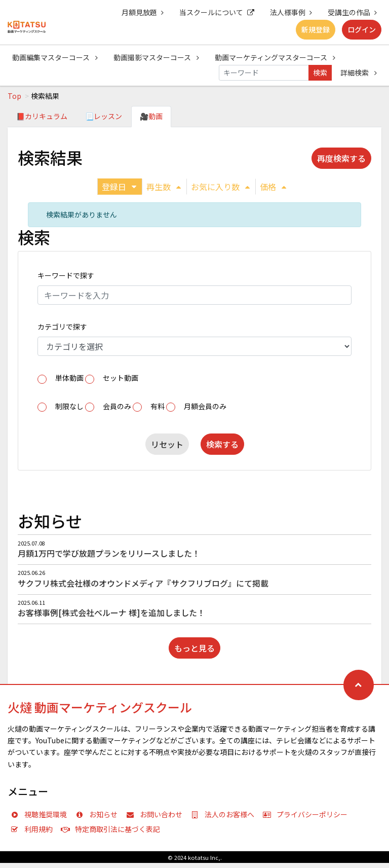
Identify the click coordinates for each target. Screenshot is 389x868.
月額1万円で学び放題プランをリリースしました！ (109, 553)
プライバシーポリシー (307, 814)
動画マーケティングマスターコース (275, 57)
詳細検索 (359, 73)
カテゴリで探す (62, 327)
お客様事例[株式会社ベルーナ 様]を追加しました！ (111, 612)
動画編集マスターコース (55, 57)
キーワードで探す (66, 275)
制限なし (69, 406)
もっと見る (194, 648)
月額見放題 (143, 12)
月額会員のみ (205, 406)
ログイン (362, 29)
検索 (320, 73)
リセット (167, 444)
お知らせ (99, 814)
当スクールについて (217, 12)
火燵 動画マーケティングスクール (100, 707)
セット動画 (121, 378)
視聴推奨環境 (41, 814)
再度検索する (341, 158)
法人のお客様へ (225, 814)
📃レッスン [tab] (104, 116)
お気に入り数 (220, 187)
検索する (222, 444)
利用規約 (34, 829)
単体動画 (69, 378)
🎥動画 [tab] (151, 116)
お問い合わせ (157, 814)
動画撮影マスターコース (156, 57)
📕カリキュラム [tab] (42, 116)
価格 (273, 187)
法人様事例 (291, 12)
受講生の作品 (352, 12)
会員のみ (117, 406)
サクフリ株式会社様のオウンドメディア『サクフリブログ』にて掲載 (143, 583)
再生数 (164, 187)
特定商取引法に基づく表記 (113, 829)
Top (14, 96)
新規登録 (316, 29)
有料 (158, 406)
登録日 (119, 187)
